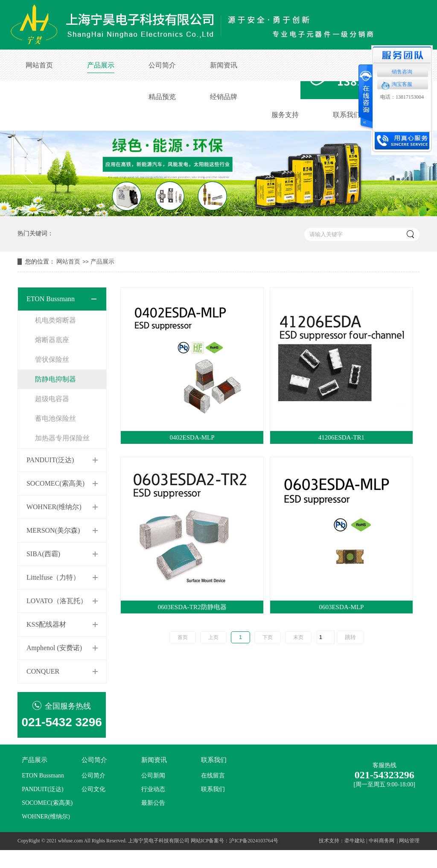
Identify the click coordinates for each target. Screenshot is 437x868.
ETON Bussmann (51, 299)
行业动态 (153, 789)
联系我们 (347, 115)
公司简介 (162, 65)
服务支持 (285, 115)
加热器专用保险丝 (62, 438)
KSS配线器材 (46, 624)
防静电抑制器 (55, 379)
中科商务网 (382, 841)
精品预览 (162, 97)
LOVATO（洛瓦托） (57, 601)
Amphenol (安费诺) (54, 648)
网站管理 (409, 841)
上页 (213, 637)
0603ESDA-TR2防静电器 (192, 607)
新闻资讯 (224, 65)
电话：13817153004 (402, 97)
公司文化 (93, 789)
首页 (183, 637)
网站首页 (39, 65)
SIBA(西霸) (43, 554)
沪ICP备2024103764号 (254, 841)
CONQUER (43, 671)
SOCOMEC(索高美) (55, 483)
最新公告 (153, 803)
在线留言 (213, 776)
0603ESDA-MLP (341, 607)
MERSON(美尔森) (53, 530)
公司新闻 (153, 776)
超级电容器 (52, 399)
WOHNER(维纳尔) (54, 507)
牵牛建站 (355, 841)
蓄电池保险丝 (55, 418)
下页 (268, 637)
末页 (298, 637)
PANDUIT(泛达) (50, 460)
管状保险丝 (52, 359)
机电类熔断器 (55, 320)
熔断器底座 (52, 340)
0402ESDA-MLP (192, 437)
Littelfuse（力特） (53, 577)
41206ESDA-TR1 (341, 437)
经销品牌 (224, 97)
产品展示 (101, 65)
